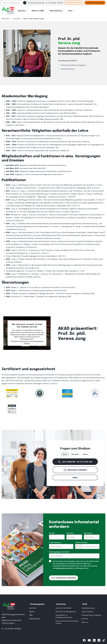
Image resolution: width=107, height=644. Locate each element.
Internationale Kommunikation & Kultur (67, 621)
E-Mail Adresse (55, 541)
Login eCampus (87, 611)
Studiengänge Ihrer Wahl (59, 551)
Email (75, 477)
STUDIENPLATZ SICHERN (74, 3)
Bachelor (22, 10)
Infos (70, 10)
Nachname (88, 532)
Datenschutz (61, 567)
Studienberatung (88, 607)
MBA (31, 614)
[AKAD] (8, 10)
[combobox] (79, 546)
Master (32, 611)
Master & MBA (38, 10)
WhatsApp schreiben (75, 469)
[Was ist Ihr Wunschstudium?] (12, 3)
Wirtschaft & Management (66, 611)
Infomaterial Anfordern (95, 3)
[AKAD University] (8, 606)
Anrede (52, 532)
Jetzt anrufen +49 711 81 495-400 (75, 461)
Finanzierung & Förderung (91, 614)
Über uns (85, 621)
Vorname (70, 532)
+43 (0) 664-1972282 (54, 3)
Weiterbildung (56, 10)
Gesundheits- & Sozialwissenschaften (64, 615)
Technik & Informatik (63, 607)
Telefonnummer (82, 541)
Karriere (85, 618)
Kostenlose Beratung (36, 3)
